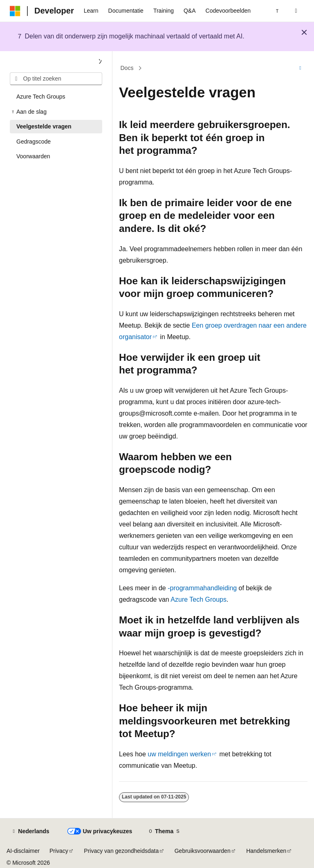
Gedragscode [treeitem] (34, 142)
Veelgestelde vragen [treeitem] (44, 126)
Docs (127, 68)
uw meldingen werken (179, 754)
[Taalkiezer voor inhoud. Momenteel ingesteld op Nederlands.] (30, 832)
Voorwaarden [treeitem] (33, 156)
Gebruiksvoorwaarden (203, 851)
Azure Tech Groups (198, 599)
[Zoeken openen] (296, 11)
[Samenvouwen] (100, 62)
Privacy (59, 851)
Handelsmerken (266, 851)
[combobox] (56, 79)
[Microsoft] (15, 11)
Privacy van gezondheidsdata (121, 851)
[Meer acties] (300, 68)
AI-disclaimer (23, 851)
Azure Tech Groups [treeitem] (41, 97)
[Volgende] (277, 11)
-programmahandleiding (202, 588)
